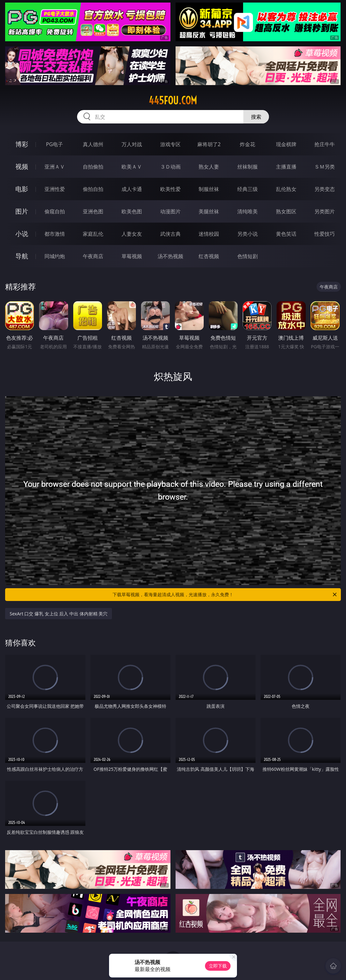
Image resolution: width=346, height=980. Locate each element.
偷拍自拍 (93, 189)
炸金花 (248, 144)
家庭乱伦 (93, 234)
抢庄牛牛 (325, 144)
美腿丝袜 (209, 211)
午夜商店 (93, 256)
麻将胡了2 (209, 144)
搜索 (256, 117)
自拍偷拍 (93, 167)
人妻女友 (132, 234)
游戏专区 (170, 144)
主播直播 (286, 167)
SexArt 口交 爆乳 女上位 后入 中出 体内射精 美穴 (59, 614)
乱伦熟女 (286, 189)
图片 (22, 211)
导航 (22, 256)
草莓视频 (132, 256)
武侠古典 (170, 234)
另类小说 (248, 234)
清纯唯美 (248, 211)
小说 (22, 234)
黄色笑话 (286, 234)
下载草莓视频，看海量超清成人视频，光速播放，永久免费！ (225, 595)
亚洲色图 (93, 211)
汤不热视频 (170, 256)
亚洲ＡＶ (55, 167)
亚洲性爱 (55, 189)
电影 (22, 189)
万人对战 (132, 144)
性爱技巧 (325, 234)
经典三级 (248, 189)
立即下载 (218, 966)
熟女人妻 (209, 167)
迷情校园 (209, 234)
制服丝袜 (209, 189)
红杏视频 (209, 256)
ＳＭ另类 (325, 167)
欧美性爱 (170, 189)
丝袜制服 (248, 167)
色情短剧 (248, 256)
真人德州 (93, 144)
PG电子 (55, 144)
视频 (22, 166)
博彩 (22, 144)
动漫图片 (170, 211)
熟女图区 (286, 211)
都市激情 (55, 234)
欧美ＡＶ (132, 167)
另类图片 (325, 211)
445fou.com (173, 100)
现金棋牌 (286, 144)
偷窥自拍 (55, 211)
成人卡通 (132, 189)
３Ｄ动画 (170, 167)
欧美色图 (132, 211)
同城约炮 (55, 256)
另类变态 (325, 189)
